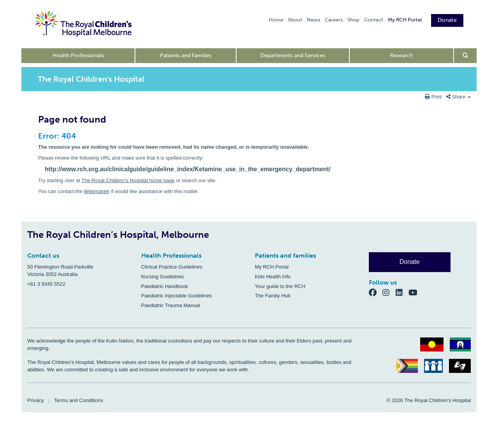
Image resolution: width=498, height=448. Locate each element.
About (295, 20)
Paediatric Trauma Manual (171, 305)
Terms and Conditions (79, 400)
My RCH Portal (405, 20)
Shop (353, 20)
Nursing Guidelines (163, 277)
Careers (334, 20)
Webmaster (96, 191)
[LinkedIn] (402, 293)
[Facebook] (376, 293)
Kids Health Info (273, 277)
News (314, 20)
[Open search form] (466, 56)
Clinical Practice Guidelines (172, 267)
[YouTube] (415, 293)
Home (276, 20)
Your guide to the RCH (280, 286)
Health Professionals (78, 55)
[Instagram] (389, 293)
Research (401, 55)
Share (459, 97)
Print (434, 97)
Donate (447, 20)
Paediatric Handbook (165, 286)
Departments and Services (293, 55)
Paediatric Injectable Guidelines (177, 296)
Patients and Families (186, 55)
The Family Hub (273, 296)
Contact (374, 20)
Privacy (36, 400)
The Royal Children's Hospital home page (128, 180)
